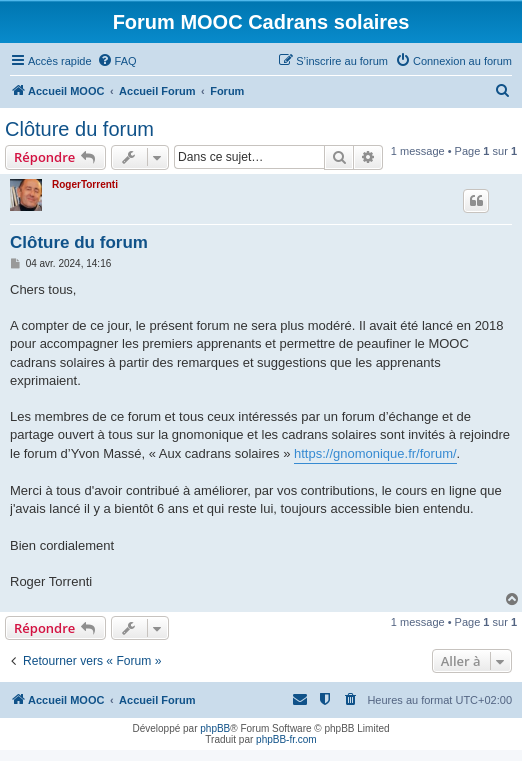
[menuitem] (117, 61)
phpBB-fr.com (286, 739)
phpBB (215, 728)
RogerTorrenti (85, 184)
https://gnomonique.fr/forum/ (375, 453)
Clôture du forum (79, 129)
